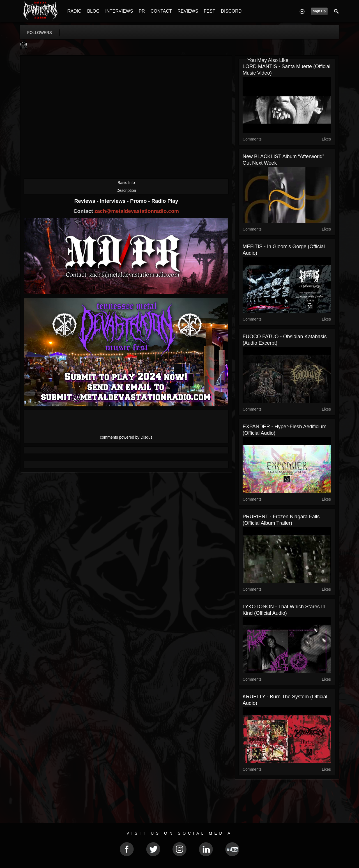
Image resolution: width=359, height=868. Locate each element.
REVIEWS (188, 11)
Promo (139, 201)
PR (142, 11)
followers (40, 33)
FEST (210, 11)
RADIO (74, 11)
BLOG (93, 11)
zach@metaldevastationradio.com (137, 211)
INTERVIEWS (119, 11)
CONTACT (161, 11)
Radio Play (165, 201)
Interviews (113, 201)
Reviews (86, 201)
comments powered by (126, 437)
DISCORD (231, 11)
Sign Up (319, 11)
